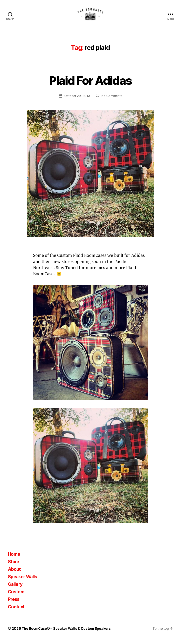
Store (14, 566)
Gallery (16, 588)
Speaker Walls (24, 581)
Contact (17, 611)
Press (14, 604)
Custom (17, 596)
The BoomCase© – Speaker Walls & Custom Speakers (68, 633)
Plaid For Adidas (90, 85)
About (15, 573)
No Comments (112, 100)
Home (15, 558)
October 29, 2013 (77, 100)
